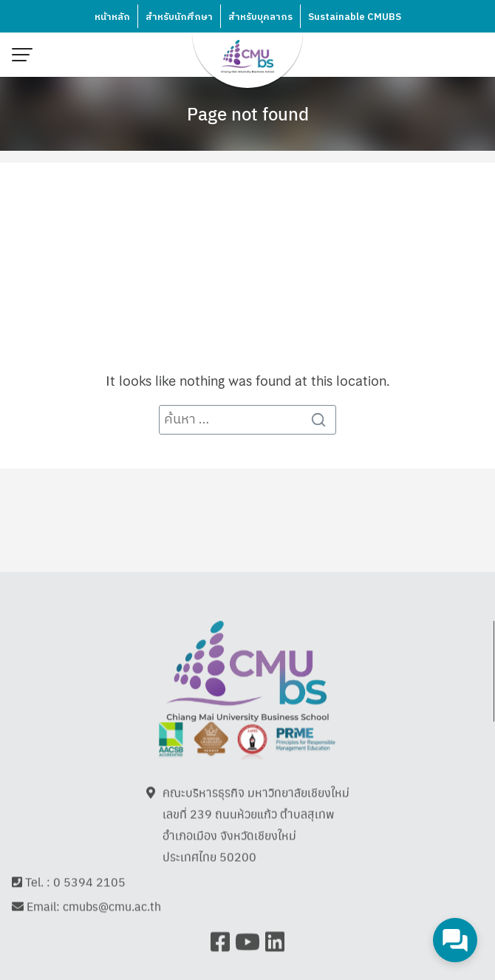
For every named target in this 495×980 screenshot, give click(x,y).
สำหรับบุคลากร (260, 17)
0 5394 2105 (89, 877)
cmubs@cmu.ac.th (112, 901)
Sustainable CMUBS (355, 17)
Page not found (248, 113)
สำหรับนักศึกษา (179, 17)
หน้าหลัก (112, 17)
